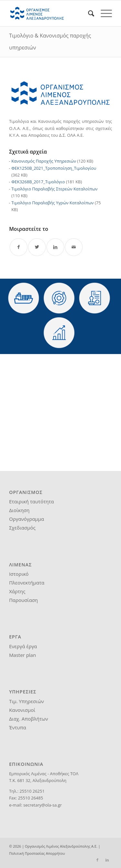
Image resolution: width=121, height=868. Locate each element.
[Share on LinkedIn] (55, 247)
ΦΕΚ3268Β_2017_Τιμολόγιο (38, 182)
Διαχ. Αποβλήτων (29, 719)
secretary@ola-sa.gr (42, 805)
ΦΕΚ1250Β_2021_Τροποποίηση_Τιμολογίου (54, 168)
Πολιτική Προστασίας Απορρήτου (37, 853)
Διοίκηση (19, 510)
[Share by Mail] (74, 247)
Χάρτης (17, 591)
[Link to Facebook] (97, 860)
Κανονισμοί (22, 710)
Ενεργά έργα (23, 646)
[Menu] (103, 13)
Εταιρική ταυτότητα (31, 501)
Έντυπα (18, 727)
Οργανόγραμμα (26, 519)
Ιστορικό (19, 574)
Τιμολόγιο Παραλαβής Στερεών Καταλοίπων (54, 189)
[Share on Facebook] (19, 247)
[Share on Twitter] (37, 247)
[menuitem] (88, 13)
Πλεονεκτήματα (27, 583)
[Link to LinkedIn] (107, 860)
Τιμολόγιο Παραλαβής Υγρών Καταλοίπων (52, 203)
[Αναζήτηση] (88, 13)
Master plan (22, 655)
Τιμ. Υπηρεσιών (26, 701)
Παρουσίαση (23, 600)
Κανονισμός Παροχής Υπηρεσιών (44, 161)
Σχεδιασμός (22, 528)
